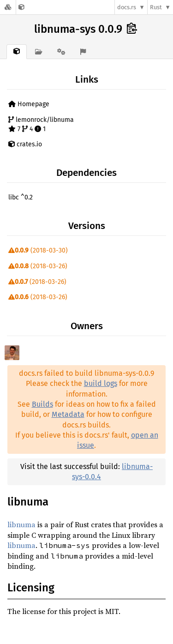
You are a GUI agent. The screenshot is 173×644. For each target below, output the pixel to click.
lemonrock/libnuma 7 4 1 (41, 124)
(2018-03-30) (38, 250)
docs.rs (127, 7)
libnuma (21, 524)
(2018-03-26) (38, 266)
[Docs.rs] (8, 7)
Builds (42, 404)
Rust (156, 7)
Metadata (68, 414)
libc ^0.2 (21, 197)
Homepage (29, 104)
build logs (101, 383)
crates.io (25, 144)
